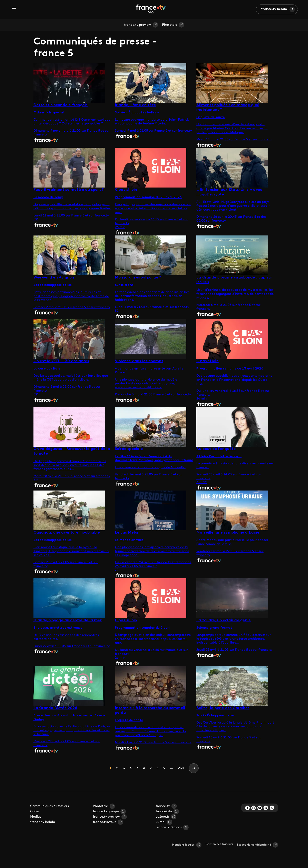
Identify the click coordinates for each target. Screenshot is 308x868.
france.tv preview (138, 25)
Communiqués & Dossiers (49, 806)
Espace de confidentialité (254, 845)
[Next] (194, 768)
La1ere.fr (163, 817)
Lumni (161, 822)
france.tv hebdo (274, 9)
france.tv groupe (106, 811)
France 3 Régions (169, 827)
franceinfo (164, 811)
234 (181, 768)
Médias (36, 817)
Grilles (35, 811)
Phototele (170, 25)
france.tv (163, 806)
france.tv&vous (105, 822)
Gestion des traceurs (219, 844)
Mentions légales (183, 845)
